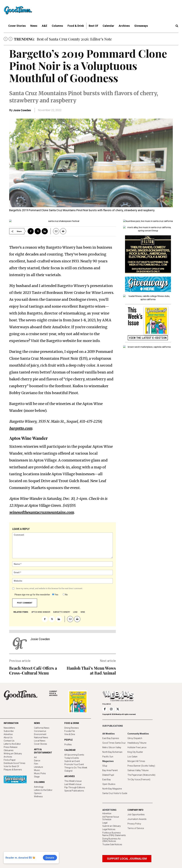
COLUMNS (39, 782)
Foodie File (70, 731)
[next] (10, 39)
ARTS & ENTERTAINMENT (43, 751)
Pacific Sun (108, 757)
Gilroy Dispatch (135, 738)
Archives (8, 757)
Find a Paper (10, 760)
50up (105, 766)
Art (35, 757)
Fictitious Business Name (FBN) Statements (114, 834)
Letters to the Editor (43, 790)
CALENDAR (70, 750)
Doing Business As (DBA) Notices (111, 840)
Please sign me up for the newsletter (32, 595)
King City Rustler (135, 752)
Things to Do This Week (76, 768)
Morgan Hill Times (136, 761)
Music (37, 770)
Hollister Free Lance (137, 747)
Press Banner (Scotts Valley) (141, 766)
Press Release (10, 747)
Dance (37, 761)
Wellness (38, 796)
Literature (38, 767)
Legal (105, 823)
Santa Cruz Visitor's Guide (115, 793)
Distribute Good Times (14, 763)
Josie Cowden (22, 110)
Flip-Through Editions (75, 787)
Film (36, 764)
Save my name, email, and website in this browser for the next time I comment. (49, 588)
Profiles (68, 745)
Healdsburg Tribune (137, 743)
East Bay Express (111, 738)
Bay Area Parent (110, 770)
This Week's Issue (73, 781)
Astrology (39, 787)
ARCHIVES (59, 693)
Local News (40, 741)
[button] (177, 26)
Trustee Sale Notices (112, 844)
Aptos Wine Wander (41, 612)
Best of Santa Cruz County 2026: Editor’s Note (74, 39)
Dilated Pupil (108, 775)
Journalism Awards (137, 819)
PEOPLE (68, 740)
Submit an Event (72, 761)
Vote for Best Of (11, 766)
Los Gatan (132, 757)
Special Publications (74, 791)
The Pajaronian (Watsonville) (141, 775)
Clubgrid (68, 771)
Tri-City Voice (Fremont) (139, 780)
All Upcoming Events (74, 755)
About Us (8, 737)
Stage (37, 777)
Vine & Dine (70, 734)
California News (42, 728)
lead (75, 612)
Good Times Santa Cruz (114, 743)
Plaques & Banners (13, 770)
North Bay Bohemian (112, 752)
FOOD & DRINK (72, 723)
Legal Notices (109, 829)
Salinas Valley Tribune (138, 770)
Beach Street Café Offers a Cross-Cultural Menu (33, 670)
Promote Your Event (74, 764)
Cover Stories (41, 744)
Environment (40, 734)
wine (83, 612)
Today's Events (72, 758)
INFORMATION (11, 723)
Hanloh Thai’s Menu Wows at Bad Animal (91, 670)
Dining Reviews (72, 728)
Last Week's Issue (73, 784)
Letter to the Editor (12, 744)
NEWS (37, 723)
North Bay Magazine (112, 789)
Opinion (38, 793)
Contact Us (9, 741)
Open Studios (109, 784)
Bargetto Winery (62, 612)
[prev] (6, 39)
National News (41, 737)
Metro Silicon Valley (112, 747)
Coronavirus (40, 731)
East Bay (107, 780)
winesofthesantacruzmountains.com (42, 512)
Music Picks (40, 773)
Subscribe (9, 731)
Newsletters (9, 728)
